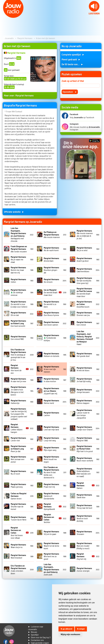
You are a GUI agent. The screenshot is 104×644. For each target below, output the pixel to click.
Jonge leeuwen (84, 391)
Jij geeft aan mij (51, 391)
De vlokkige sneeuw (18, 292)
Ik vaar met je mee (18, 380)
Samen (81, 485)
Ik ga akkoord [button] (66, 629)
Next (100, 16)
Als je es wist (84, 249)
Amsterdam (51, 259)
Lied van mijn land (51, 428)
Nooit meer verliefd (85, 459)
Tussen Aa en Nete (19, 518)
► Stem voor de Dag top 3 (39, 637)
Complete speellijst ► (73, 54)
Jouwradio (9, 38)
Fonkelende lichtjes (51, 338)
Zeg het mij (81, 556)
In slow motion (51, 380)
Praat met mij (51, 485)
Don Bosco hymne (51, 314)
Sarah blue (84, 496)
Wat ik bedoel (18, 556)
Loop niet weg (51, 439)
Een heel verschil (18, 323)
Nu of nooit (18, 472)
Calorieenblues (84, 270)
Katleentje (18, 402)
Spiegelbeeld (49, 506)
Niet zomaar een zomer (18, 459)
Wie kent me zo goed (51, 556)
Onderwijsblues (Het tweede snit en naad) (84, 472)
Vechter (49, 518)
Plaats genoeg (18, 485)
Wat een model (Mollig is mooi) (84, 546)
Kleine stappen (84, 402)
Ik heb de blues (84, 369)
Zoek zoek (51, 569)
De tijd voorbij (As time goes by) (84, 280)
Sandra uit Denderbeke (51, 496)
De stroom (51, 281)
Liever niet (18, 439)
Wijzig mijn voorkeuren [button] (70, 634)
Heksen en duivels (51, 355)
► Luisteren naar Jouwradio (36, 628)
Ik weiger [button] (81, 629)
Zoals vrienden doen (18, 569)
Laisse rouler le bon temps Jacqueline (84, 414)
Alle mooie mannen (52, 235)
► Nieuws (33, 632)
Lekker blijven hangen (17, 428)
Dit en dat (18, 314)
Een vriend (84, 323)
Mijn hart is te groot (85, 449)
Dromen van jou (84, 314)
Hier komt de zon (16, 369)
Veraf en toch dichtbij (84, 518)
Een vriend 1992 (18, 338)
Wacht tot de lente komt (51, 546)
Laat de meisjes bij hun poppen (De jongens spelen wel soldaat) (19, 414)
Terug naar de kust (84, 507)
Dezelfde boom (84, 304)
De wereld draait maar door (51, 292)
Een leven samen (51, 323)
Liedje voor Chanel (84, 428)
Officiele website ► (14, 212)
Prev (4, 16)
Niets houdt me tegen (51, 459)
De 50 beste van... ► (72, 64)
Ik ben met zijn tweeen (51, 369)
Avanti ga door (84, 259)
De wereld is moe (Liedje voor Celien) (19, 304)
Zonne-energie (84, 569)
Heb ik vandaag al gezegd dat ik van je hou (18, 355)
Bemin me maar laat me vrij (18, 270)
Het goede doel (84, 355)
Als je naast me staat (18, 259)
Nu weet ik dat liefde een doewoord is (51, 472)
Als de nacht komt (51, 249)
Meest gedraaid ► (71, 59)
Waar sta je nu (18, 546)
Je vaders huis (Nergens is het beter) (18, 391)
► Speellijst (33, 635)
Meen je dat (18, 449)
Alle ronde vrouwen (19, 249)
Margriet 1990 (84, 439)
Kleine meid (51, 402)
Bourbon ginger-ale (51, 270)
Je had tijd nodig (84, 380)
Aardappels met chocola (18, 234)
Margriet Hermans (25, 38)
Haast (85, 338)
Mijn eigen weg (51, 449)
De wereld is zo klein (51, 304)
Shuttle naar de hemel (18, 506)
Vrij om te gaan (51, 533)
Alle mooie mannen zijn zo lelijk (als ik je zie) (85, 234)
